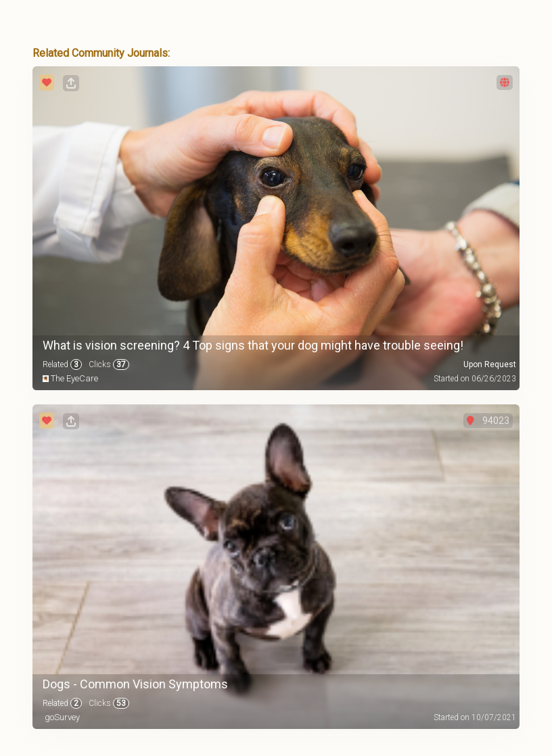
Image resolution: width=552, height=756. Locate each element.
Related (62, 364)
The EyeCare (74, 378)
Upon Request (490, 364)
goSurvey (62, 717)
